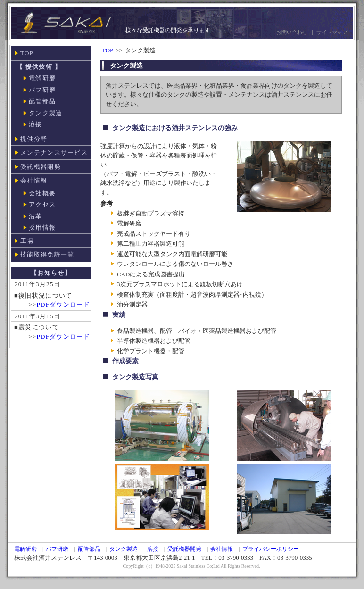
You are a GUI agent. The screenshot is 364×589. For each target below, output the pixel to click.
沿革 (36, 216)
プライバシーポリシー (271, 549)
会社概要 (42, 193)
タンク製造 (46, 113)
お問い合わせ (292, 32)
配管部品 (42, 101)
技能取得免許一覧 (47, 254)
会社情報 (34, 180)
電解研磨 (42, 78)
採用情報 (42, 228)
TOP (27, 53)
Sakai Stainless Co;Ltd (198, 566)
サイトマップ (332, 32)
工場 (27, 241)
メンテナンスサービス (54, 153)
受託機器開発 (41, 167)
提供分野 (34, 139)
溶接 (36, 124)
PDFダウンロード (63, 304)
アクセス (42, 204)
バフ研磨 (42, 90)
